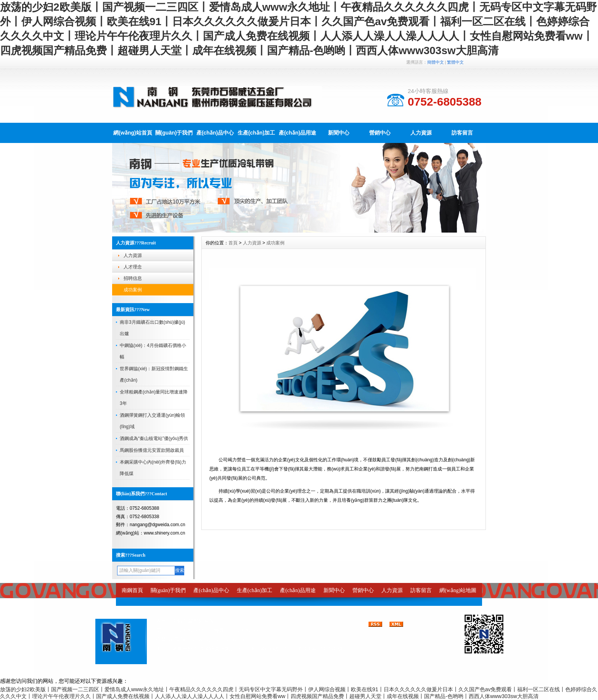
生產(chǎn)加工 (256, 133)
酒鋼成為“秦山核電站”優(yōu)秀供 (154, 438)
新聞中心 (339, 133)
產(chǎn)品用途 (297, 133)
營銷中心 (380, 133)
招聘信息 (133, 278)
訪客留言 (462, 133)
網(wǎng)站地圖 (458, 590)
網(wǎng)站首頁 (133, 133)
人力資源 (421, 133)
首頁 (233, 243)
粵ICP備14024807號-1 (323, 649)
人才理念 (133, 267)
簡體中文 (436, 62)
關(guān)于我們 (174, 133)
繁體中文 (455, 62)
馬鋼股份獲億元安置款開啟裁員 (152, 450)
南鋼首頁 (132, 590)
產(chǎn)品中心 (215, 133)
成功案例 (133, 290)
